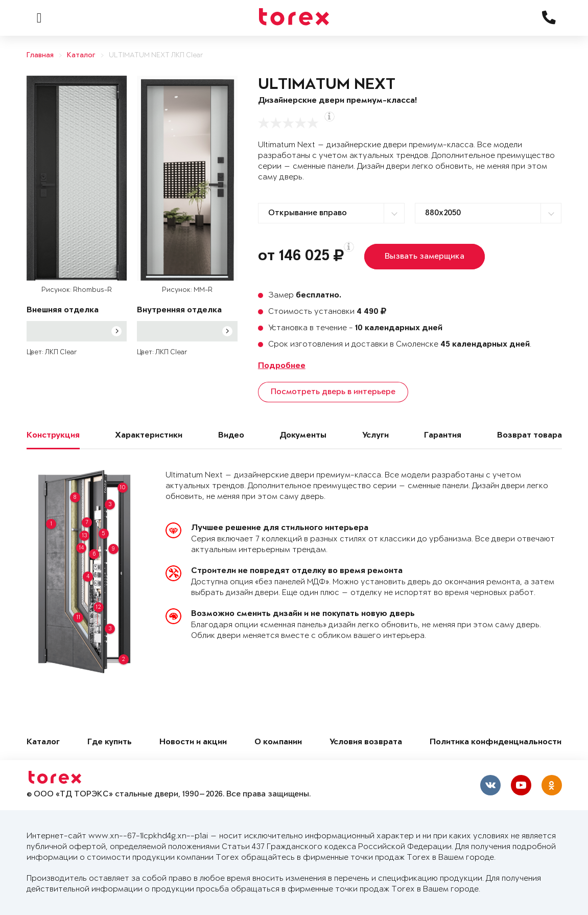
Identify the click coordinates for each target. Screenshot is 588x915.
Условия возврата (366, 742)
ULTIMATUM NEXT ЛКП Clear (156, 55)
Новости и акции (193, 742)
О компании (278, 742)
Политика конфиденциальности (496, 742)
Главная (40, 55)
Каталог (81, 55)
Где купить (110, 742)
